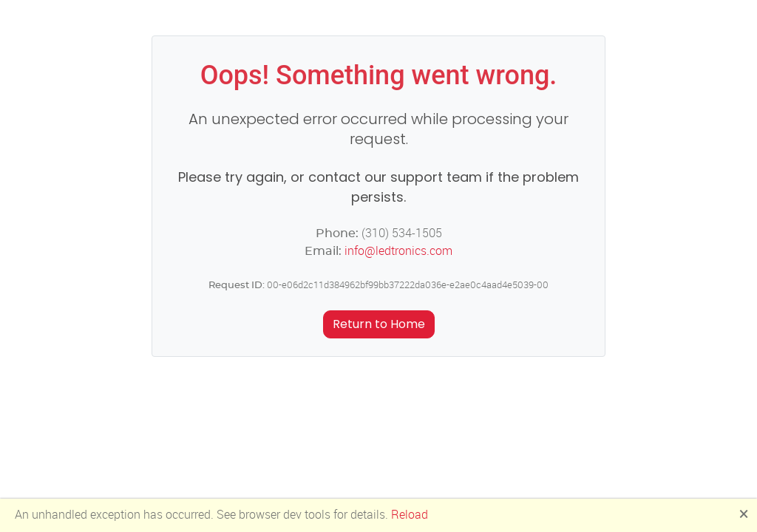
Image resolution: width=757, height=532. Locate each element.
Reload (410, 515)
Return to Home (379, 324)
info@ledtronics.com (398, 251)
